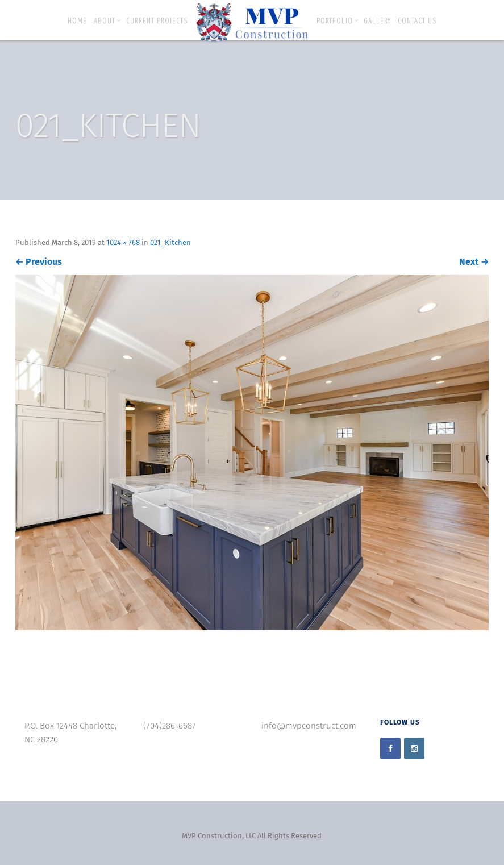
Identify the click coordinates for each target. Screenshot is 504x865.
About (107, 21)
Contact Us (417, 21)
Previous (39, 262)
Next (474, 262)
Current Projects (157, 21)
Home (77, 21)
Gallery (377, 21)
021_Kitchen (170, 242)
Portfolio (338, 21)
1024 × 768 (123, 242)
